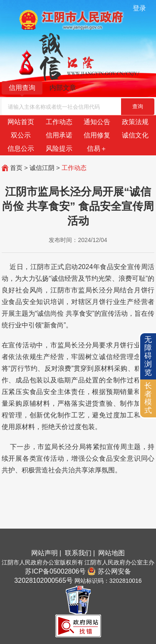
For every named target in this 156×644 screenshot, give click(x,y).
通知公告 (97, 122)
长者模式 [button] (148, 398)
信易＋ (97, 149)
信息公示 (21, 149)
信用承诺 (59, 135)
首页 (16, 168)
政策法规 (135, 122)
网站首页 (21, 122)
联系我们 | (81, 553)
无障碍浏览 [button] (148, 356)
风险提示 (59, 149)
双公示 (21, 135)
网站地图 (111, 553)
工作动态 (59, 122)
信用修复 (97, 135)
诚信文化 (135, 135)
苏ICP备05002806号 (55, 571)
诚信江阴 (42, 168)
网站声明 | (47, 553)
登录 (139, 8)
